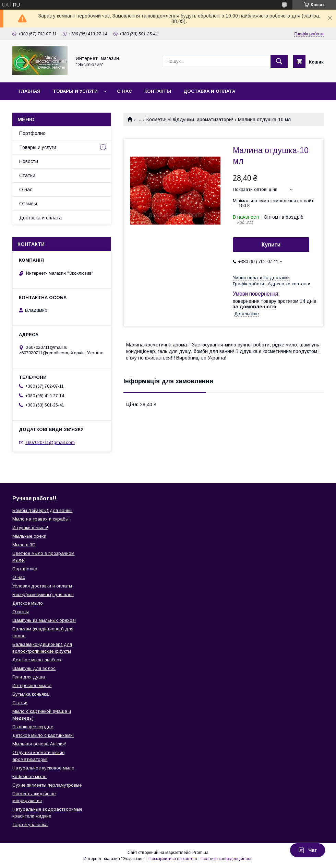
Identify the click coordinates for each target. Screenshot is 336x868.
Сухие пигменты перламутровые (47, 785)
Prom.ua (200, 853)
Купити (271, 245)
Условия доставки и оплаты (42, 586)
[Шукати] (279, 61)
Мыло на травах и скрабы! (41, 519)
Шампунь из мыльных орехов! (44, 620)
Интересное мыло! (32, 686)
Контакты (158, 91)
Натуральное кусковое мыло (43, 768)
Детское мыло (28, 603)
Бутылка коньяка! (31, 694)
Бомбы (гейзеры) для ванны (42, 510)
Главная (29, 91)
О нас (124, 91)
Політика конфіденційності (227, 859)
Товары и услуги (75, 91)
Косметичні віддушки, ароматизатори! (190, 119)
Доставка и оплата (209, 91)
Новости (29, 161)
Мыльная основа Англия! (39, 744)
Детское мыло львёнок (37, 660)
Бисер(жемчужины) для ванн (43, 595)
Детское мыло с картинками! (43, 735)
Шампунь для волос (34, 668)
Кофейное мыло (29, 776)
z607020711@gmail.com (50, 442)
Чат (308, 850)
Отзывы (28, 204)
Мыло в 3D (24, 545)
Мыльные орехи (29, 536)
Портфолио (32, 133)
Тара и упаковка (30, 825)
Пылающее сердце (33, 727)
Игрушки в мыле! (30, 528)
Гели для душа (29, 677)
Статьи (27, 175)
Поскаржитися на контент (173, 859)
